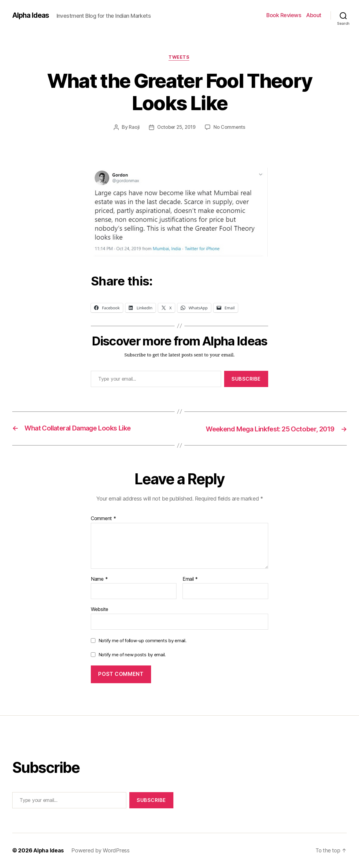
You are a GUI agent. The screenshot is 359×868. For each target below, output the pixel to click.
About (314, 15)
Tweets (179, 58)
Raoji (133, 128)
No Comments (230, 128)
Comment (104, 519)
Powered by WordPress (101, 851)
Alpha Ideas (31, 15)
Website (100, 610)
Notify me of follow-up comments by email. (142, 641)
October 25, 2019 (176, 128)
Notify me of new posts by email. (132, 655)
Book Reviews (284, 15)
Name (99, 579)
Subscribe (246, 379)
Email (190, 579)
